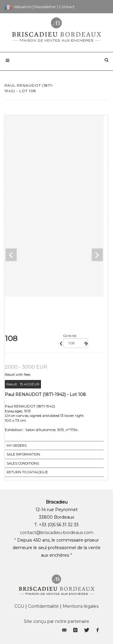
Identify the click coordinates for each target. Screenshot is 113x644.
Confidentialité (43, 606)
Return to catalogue (27, 472)
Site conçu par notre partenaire (56, 621)
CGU (19, 606)
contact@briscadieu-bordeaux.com (57, 533)
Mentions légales (81, 606)
